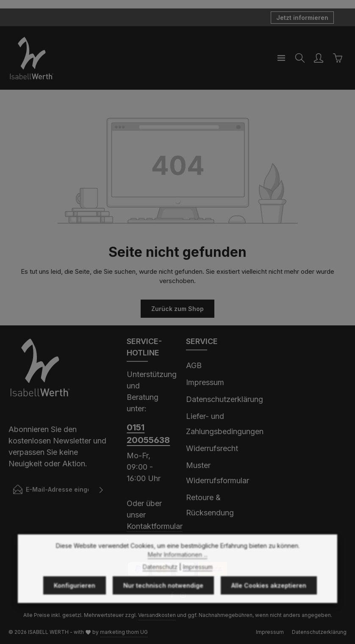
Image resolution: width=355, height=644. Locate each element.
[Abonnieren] (101, 489)
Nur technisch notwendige (163, 606)
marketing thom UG (124, 632)
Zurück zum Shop (177, 309)
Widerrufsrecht (212, 448)
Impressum (205, 382)
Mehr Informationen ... (178, 575)
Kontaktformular (155, 526)
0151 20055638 (148, 434)
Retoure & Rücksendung (210, 505)
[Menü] (281, 58)
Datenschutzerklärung (225, 399)
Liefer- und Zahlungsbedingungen (225, 424)
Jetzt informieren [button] (302, 18)
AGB (194, 365)
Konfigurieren (75, 606)
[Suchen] (300, 58)
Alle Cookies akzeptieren (269, 606)
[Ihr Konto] (319, 58)
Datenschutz (160, 587)
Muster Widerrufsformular (218, 473)
